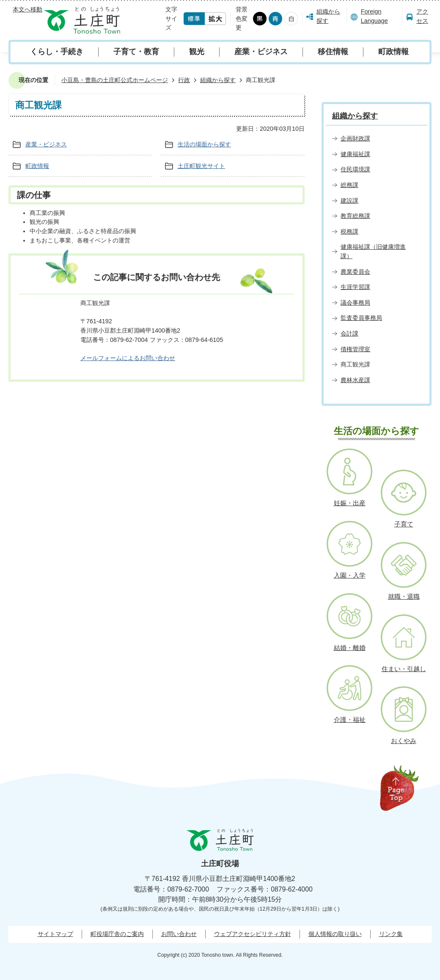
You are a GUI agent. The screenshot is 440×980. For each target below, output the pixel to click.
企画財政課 (355, 138)
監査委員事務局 (361, 318)
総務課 (349, 185)
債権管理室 (355, 349)
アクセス (422, 16)
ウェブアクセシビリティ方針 (253, 934)
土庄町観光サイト (201, 166)
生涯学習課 (355, 287)
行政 (184, 80)
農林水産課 (355, 380)
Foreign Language (374, 16)
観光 (197, 52)
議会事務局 (355, 303)
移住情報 (333, 52)
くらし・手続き (57, 52)
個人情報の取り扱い (335, 934)
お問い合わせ (179, 934)
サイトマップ (55, 934)
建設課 (349, 201)
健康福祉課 (355, 154)
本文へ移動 (27, 9)
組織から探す (328, 16)
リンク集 (391, 934)
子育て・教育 (136, 52)
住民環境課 (355, 169)
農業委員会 (355, 272)
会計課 (349, 333)
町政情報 (393, 52)
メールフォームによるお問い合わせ (128, 358)
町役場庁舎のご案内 (117, 934)
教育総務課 (355, 216)
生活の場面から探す (204, 144)
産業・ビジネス (261, 52)
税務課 (349, 231)
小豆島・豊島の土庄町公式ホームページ (115, 80)
